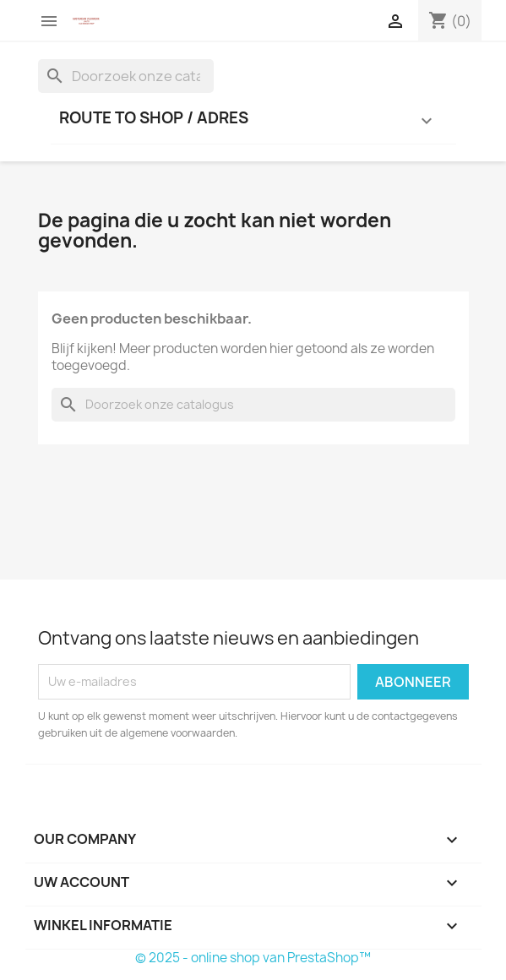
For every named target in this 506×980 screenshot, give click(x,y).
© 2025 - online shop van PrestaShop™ (253, 958)
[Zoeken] (126, 76)
